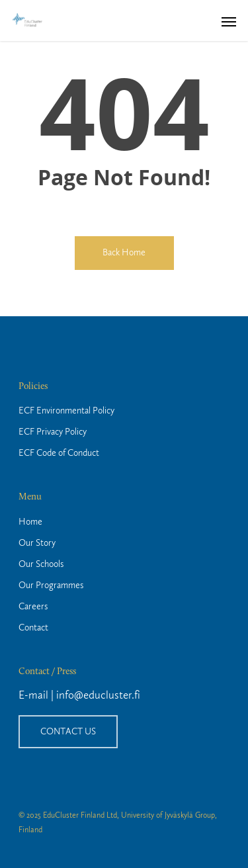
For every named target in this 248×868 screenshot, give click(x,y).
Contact (33, 628)
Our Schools (41, 564)
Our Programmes (51, 586)
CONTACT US (68, 732)
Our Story (37, 543)
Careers (33, 607)
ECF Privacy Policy (53, 432)
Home (30, 522)
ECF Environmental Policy (66, 411)
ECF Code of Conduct (59, 453)
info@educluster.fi (98, 696)
